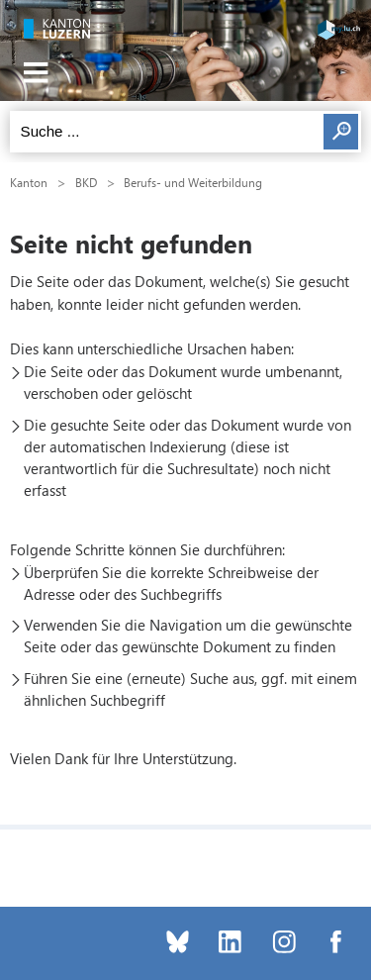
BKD (86, 182)
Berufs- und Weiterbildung (193, 182)
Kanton (29, 182)
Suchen (341, 132)
